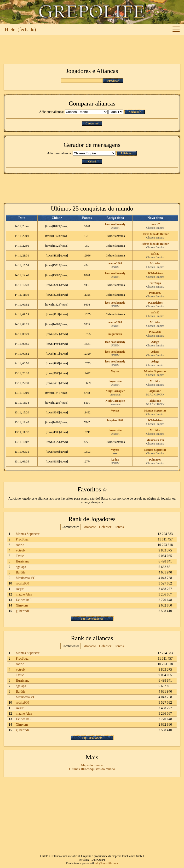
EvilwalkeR (24, 600)
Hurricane (23, 561)
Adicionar (135, 112)
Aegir (20, 589)
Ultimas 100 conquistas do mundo (92, 769)
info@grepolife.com (106, 863)
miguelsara (115, 334)
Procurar (113, 81)
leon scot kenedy (115, 224)
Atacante (90, 527)
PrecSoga (155, 283)
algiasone (155, 391)
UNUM (115, 228)
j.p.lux (115, 460)
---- (115, 375)
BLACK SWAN (155, 395)
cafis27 (155, 254)
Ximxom (22, 605)
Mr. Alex (155, 263)
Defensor (105, 527)
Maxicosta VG (155, 440)
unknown (115, 395)
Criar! (92, 161)
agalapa (21, 567)
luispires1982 (115, 420)
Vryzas (115, 371)
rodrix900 (22, 583)
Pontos (119, 527)
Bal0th (20, 572)
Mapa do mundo (92, 765)
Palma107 (155, 293)
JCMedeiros (155, 273)
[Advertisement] (92, 49)
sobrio (20, 545)
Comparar (92, 123)
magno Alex (24, 594)
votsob (20, 550)
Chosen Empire (155, 228)
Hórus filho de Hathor (155, 234)
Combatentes (71, 527)
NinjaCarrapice (115, 391)
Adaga (155, 342)
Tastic (20, 556)
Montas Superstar (155, 371)
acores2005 (115, 263)
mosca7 (155, 224)
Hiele (10, 29)
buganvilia (115, 381)
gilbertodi (22, 611)
